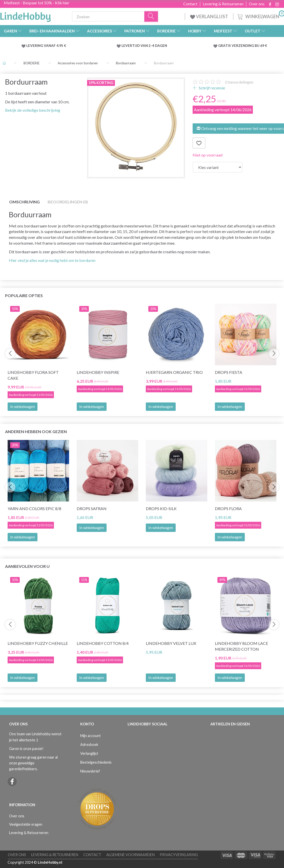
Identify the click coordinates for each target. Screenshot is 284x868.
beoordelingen (239, 82)
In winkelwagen (23, 407)
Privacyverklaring (179, 855)
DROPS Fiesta (229, 372)
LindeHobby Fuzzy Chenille (38, 643)
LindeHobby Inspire (98, 372)
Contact (190, 4)
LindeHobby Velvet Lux (171, 643)
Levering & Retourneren (223, 4)
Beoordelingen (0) (68, 202)
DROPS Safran (92, 508)
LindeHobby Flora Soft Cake (33, 375)
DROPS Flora (228, 508)
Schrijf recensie (211, 88)
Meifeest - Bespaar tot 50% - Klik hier (37, 3)
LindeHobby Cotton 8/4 (103, 643)
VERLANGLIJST (209, 16)
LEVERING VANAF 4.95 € (46, 46)
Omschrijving (24, 202)
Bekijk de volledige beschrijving (33, 110)
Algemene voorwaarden (130, 855)
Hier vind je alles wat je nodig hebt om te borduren (52, 260)
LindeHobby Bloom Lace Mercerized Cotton (241, 646)
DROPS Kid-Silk (161, 508)
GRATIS (225, 46)
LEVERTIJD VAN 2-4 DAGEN (144, 46)
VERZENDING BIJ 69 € (249, 46)
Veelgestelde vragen (26, 824)
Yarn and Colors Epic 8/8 (34, 508)
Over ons (257, 4)
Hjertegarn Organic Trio (174, 372)
